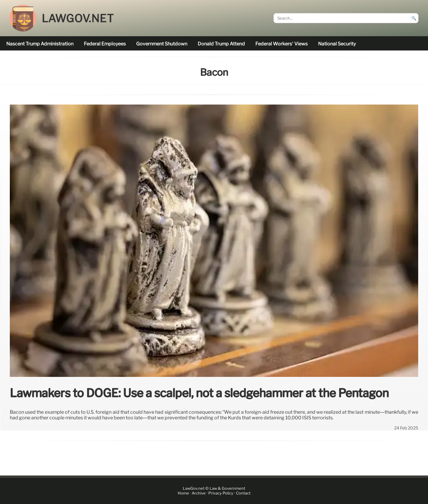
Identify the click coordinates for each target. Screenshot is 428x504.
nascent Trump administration (40, 44)
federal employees (105, 44)
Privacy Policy (221, 493)
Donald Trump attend (221, 44)
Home (183, 493)
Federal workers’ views (281, 44)
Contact (243, 493)
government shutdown (162, 44)
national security (337, 44)
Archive (199, 493)
